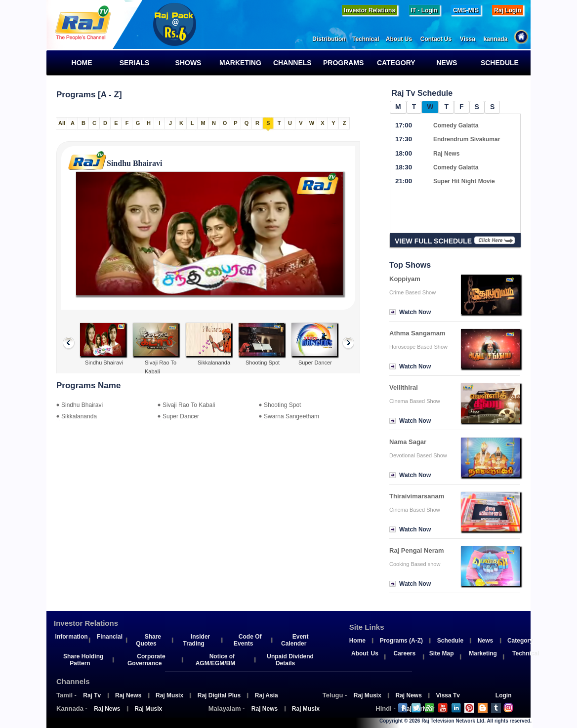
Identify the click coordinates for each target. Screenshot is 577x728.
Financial (110, 637)
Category (395, 63)
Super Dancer (181, 416)
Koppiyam (405, 279)
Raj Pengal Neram (417, 550)
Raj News (128, 695)
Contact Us (440, 39)
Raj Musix (169, 695)
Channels (291, 63)
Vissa (472, 39)
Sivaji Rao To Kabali (189, 405)
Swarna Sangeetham (291, 416)
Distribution (332, 39)
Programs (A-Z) (401, 641)
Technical (369, 39)
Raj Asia (267, 695)
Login (504, 695)
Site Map (442, 653)
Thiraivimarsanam (417, 496)
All (62, 123)
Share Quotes (148, 640)
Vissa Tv (448, 695)
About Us (403, 39)
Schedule (499, 63)
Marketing (240, 63)
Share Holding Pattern (83, 660)
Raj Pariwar (418, 709)
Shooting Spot (282, 405)
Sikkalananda (79, 416)
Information (72, 637)
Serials (132, 63)
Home (78, 63)
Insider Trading (197, 640)
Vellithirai (404, 387)
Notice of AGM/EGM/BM (216, 660)
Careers (404, 653)
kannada (500, 39)
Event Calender (295, 640)
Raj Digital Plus (219, 695)
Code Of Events (247, 640)
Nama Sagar (408, 442)
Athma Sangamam (417, 333)
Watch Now (415, 312)
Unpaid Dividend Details (290, 660)
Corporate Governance (146, 660)
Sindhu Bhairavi (82, 405)
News (442, 63)
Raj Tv (92, 695)
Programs (346, 63)
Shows (184, 63)
